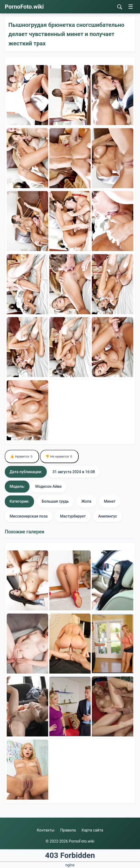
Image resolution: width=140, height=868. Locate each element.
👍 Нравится (22, 456)
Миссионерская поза (29, 516)
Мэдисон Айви (48, 486)
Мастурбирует (73, 516)
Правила (68, 830)
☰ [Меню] (131, 7)
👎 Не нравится (59, 456)
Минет (110, 501)
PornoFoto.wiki (24, 7)
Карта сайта (92, 830)
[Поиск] (120, 7)
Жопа (86, 501)
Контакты (45, 830)
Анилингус (108, 516)
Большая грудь (55, 501)
